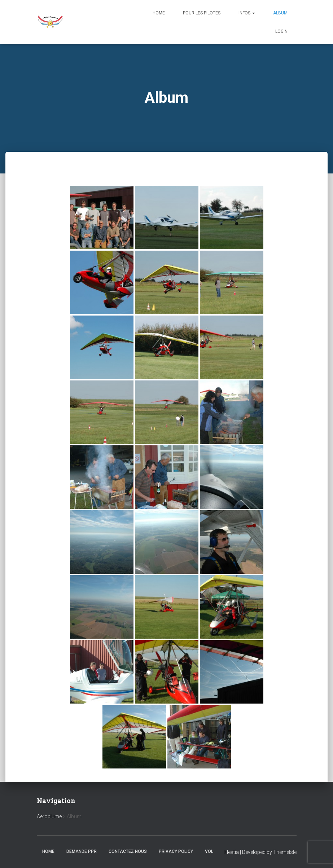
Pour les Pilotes (202, 13)
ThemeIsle (285, 852)
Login (281, 31)
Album (280, 13)
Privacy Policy (176, 851)
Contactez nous (128, 851)
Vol (209, 851)
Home (159, 13)
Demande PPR (82, 851)
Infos (247, 13)
